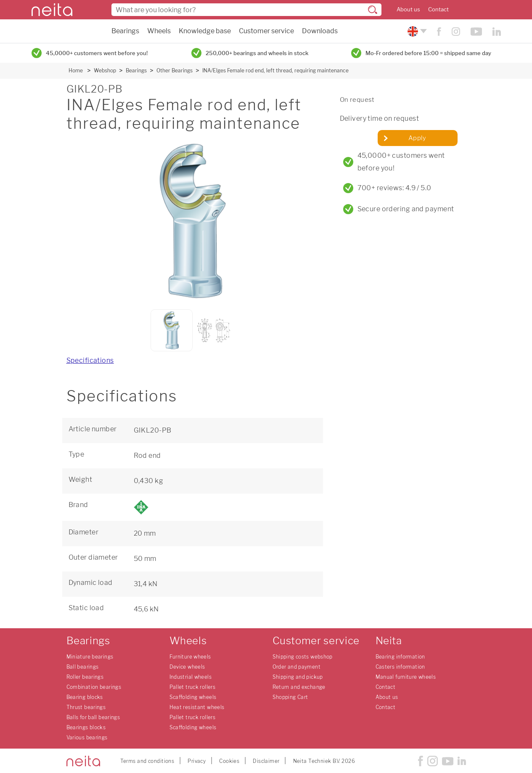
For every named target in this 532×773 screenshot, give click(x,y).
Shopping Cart (290, 697)
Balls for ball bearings (93, 717)
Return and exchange (299, 687)
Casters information (400, 667)
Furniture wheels (190, 657)
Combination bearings (94, 687)
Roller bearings (85, 677)
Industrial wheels (191, 677)
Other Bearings (175, 70)
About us (408, 9)
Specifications (90, 360)
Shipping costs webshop (303, 657)
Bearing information (400, 657)
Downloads (320, 31)
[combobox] (246, 10)
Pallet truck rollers (193, 687)
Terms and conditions (147, 761)
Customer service (266, 31)
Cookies (229, 761)
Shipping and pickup (298, 677)
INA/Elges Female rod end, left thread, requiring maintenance (275, 70)
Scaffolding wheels (193, 697)
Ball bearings (83, 667)
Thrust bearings (86, 707)
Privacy (197, 761)
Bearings (125, 31)
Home (76, 70)
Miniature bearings (90, 657)
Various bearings (87, 737)
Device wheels (187, 667)
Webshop (105, 70)
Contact (438, 9)
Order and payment (296, 667)
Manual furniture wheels (406, 677)
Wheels (159, 31)
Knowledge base (205, 31)
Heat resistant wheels (197, 707)
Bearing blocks (85, 697)
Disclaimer (266, 761)
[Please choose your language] (416, 31)
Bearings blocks (86, 727)
